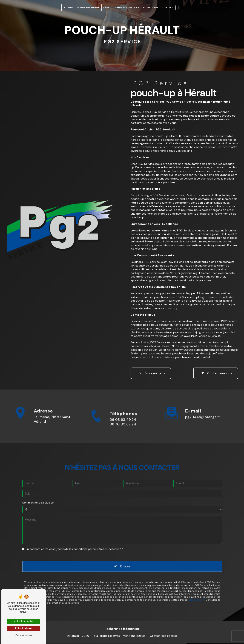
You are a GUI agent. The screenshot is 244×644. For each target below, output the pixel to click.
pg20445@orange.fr (203, 407)
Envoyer (126, 556)
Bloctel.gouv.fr (197, 591)
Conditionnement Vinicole (121, 8)
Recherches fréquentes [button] (122, 630)
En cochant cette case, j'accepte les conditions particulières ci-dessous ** (74, 539)
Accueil (68, 8)
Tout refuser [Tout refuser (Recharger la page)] (24, 628)
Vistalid (74, 637)
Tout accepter (23, 621)
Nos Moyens (150, 8)
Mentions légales (134, 637)
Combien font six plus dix (38, 492)
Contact (168, 8)
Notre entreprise (88, 8)
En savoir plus (153, 373)
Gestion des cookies (164, 637)
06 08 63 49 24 (123, 430)
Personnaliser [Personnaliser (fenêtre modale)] (24, 635)
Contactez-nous (214, 373)
